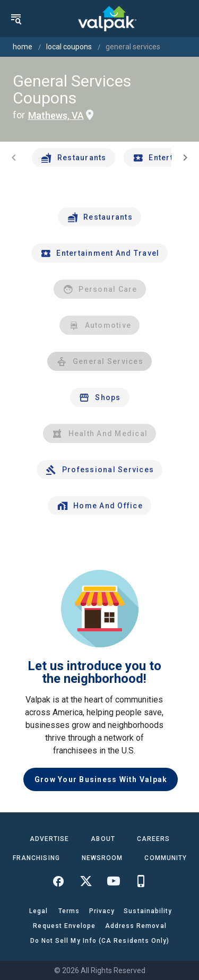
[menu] (16, 19)
